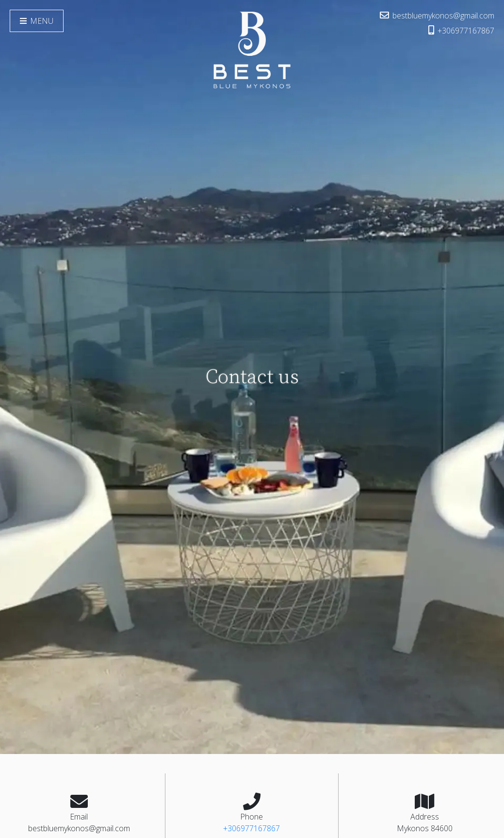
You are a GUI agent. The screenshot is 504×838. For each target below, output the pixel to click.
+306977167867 (461, 31)
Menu (37, 21)
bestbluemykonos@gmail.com (437, 16)
